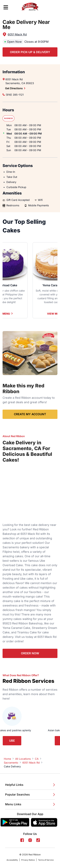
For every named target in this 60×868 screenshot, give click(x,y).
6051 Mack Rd (17, 34)
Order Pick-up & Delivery (30, 52)
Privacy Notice (28, 860)
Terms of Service (46, 860)
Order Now (30, 653)
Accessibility (12, 860)
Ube (12, 741)
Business (8, 118)
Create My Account (30, 414)
